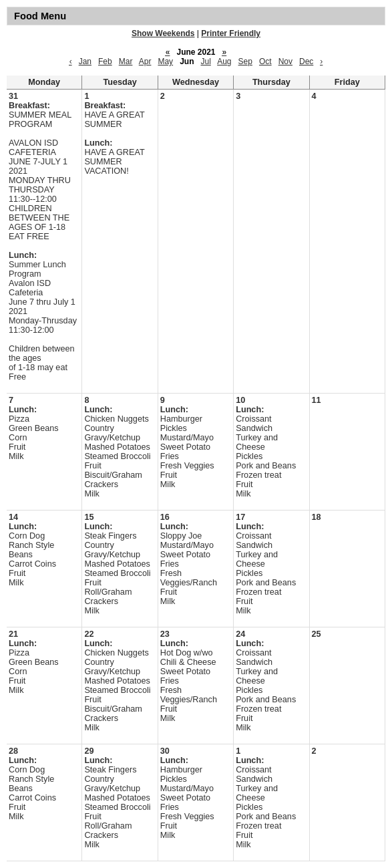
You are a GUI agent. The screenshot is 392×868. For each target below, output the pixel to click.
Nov (285, 61)
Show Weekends (163, 33)
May (165, 61)
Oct (265, 61)
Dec (306, 61)
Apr (145, 61)
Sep (245, 61)
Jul (206, 61)
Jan (85, 61)
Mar (126, 61)
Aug (224, 61)
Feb (105, 61)
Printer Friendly (231, 33)
